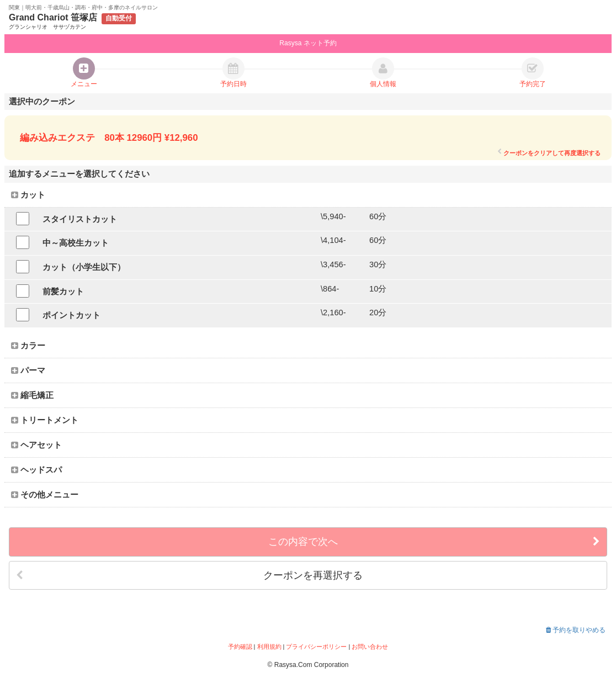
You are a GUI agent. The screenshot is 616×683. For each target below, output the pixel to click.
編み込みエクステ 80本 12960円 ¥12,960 (109, 138)
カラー (28, 346)
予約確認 (240, 647)
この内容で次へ (434, 542)
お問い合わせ (370, 647)
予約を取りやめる (576, 630)
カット (28, 195)
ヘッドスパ (36, 470)
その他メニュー (45, 495)
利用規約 (269, 647)
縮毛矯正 (32, 395)
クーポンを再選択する (189, 576)
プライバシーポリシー (316, 647)
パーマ (28, 370)
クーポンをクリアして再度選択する (549, 153)
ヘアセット (36, 445)
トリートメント (45, 420)
